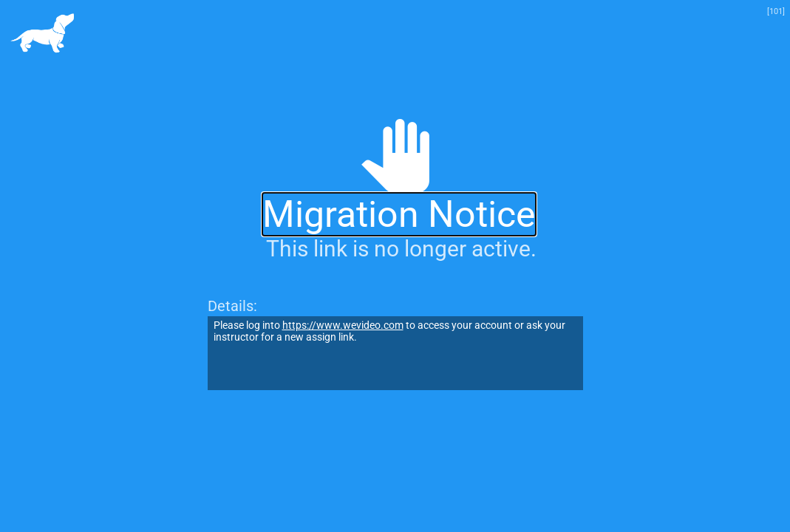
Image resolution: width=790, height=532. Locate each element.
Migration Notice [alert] (399, 214)
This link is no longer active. (401, 249)
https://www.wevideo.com (343, 325)
